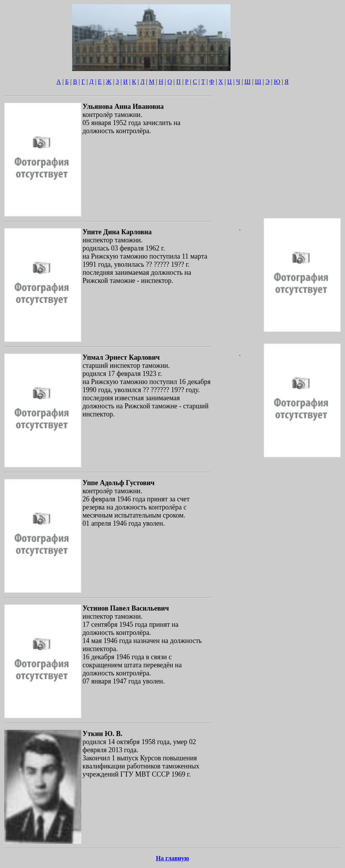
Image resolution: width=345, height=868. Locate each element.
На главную (173, 858)
